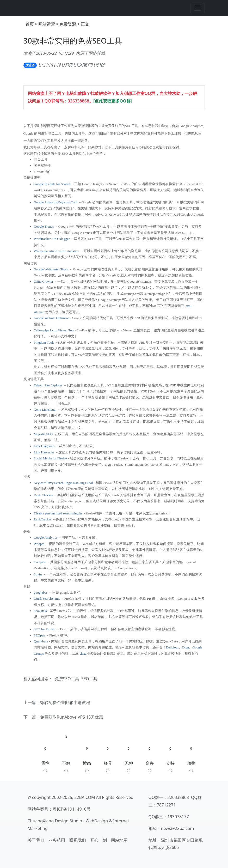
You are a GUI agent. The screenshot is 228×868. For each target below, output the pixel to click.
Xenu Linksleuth (45, 409)
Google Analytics (46, 538)
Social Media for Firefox (51, 458)
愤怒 (87, 766)
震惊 (45, 766)
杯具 (108, 766)
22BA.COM (85, 797)
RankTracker (43, 519)
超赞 (191, 766)
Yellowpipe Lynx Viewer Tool (54, 330)
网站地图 (119, 840)
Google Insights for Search (52, 184)
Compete (40, 562)
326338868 (78, 101)
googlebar (41, 593)
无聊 (129, 766)
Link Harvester (44, 452)
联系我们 (78, 840)
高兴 (150, 766)
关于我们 (36, 840)
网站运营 (47, 24)
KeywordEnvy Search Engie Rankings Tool (63, 483)
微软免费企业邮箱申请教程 (65, 702)
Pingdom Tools (44, 342)
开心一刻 (98, 840)
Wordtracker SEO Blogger (52, 239)
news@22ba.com (178, 828)
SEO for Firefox (45, 629)
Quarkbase (41, 641)
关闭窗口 (83, 65)
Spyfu (38, 574)
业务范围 (57, 840)
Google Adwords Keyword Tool (56, 202)
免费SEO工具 (67, 679)
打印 (67, 65)
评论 (99, 65)
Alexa (82, 654)
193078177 (178, 817)
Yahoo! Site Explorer (48, 385)
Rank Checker (44, 495)
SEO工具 (89, 679)
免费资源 (68, 24)
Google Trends (44, 226)
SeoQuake (41, 611)
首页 (30, 24)
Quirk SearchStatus (47, 599)
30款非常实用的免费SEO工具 (73, 41)
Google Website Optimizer (52, 318)
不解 (66, 766)
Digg (186, 647)
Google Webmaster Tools (51, 269)
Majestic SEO (43, 434)
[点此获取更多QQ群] (113, 101)
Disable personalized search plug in (58, 513)
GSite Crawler (44, 281)
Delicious (172, 647)
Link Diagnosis (44, 446)
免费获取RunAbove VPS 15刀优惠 (72, 717)
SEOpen (39, 635)
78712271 (166, 805)
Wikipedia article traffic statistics (56, 251)
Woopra (39, 544)
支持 (170, 766)
